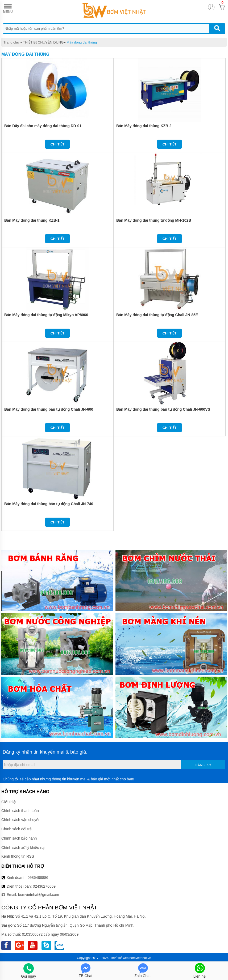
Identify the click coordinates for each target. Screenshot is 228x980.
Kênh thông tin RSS (18, 856)
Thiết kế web (120, 958)
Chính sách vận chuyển (21, 820)
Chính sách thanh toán (20, 811)
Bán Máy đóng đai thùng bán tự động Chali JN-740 (49, 504)
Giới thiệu (9, 802)
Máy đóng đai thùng (82, 42)
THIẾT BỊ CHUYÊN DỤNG (43, 42)
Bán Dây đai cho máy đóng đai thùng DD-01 (43, 126)
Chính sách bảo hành (19, 838)
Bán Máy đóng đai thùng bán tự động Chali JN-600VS (163, 409)
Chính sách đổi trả (16, 829)
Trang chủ (11, 42)
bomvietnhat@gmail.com (39, 895)
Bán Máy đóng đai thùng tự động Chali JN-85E (157, 315)
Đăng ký (203, 765)
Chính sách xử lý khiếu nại (23, 848)
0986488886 (38, 878)
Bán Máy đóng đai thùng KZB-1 (32, 220)
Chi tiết (58, 144)
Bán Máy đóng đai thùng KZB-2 (144, 126)
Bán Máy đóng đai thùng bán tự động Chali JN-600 (49, 409)
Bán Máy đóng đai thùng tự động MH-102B (154, 220)
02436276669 (44, 886)
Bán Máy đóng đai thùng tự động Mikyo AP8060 (46, 315)
